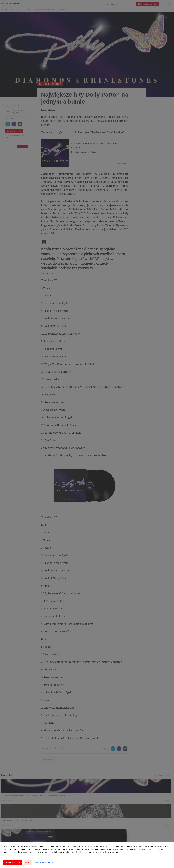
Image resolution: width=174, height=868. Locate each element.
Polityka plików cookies (44, 862)
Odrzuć (28, 862)
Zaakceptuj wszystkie (13, 862)
